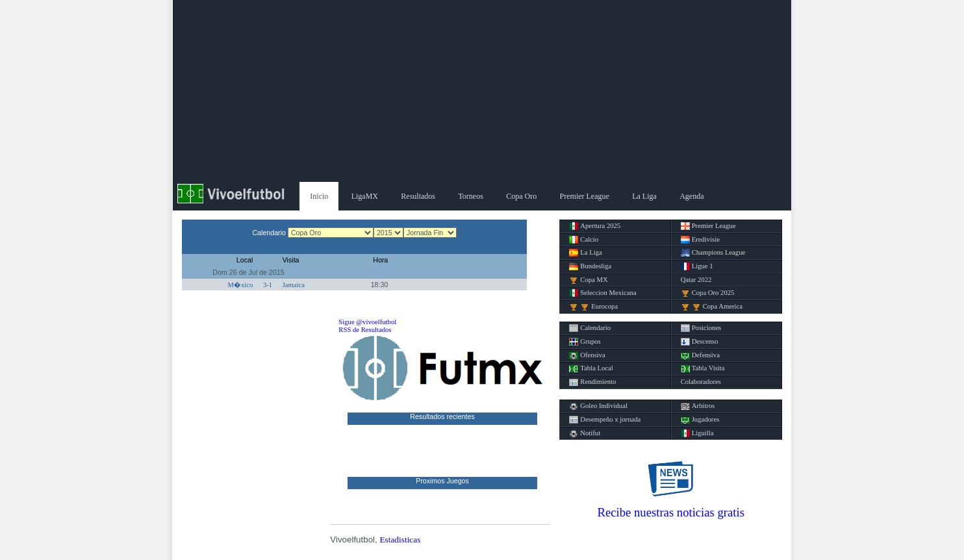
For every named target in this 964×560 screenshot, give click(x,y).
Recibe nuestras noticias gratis (671, 512)
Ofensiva (587, 355)
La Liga (644, 196)
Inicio (319, 196)
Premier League (585, 196)
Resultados (418, 196)
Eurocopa (593, 307)
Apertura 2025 (595, 226)
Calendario (590, 328)
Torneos (470, 196)
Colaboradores (701, 382)
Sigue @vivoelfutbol (367, 322)
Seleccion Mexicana (602, 293)
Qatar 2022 (696, 280)
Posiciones (701, 328)
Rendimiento (592, 382)
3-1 (268, 285)
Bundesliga (590, 266)
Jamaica (294, 285)
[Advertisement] (482, 91)
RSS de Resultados (365, 330)
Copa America (712, 307)
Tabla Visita (703, 368)
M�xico (241, 285)
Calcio (584, 240)
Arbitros (698, 406)
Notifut (585, 433)
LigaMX (365, 196)
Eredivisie (700, 240)
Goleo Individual (598, 406)
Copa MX (588, 280)
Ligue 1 (697, 266)
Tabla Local (591, 368)
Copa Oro (521, 196)
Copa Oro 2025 (708, 293)
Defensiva (700, 355)
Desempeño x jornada (605, 420)
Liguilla (697, 433)
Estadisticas (400, 540)
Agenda (691, 196)
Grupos (585, 342)
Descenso (700, 342)
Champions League (713, 253)
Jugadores (700, 420)
